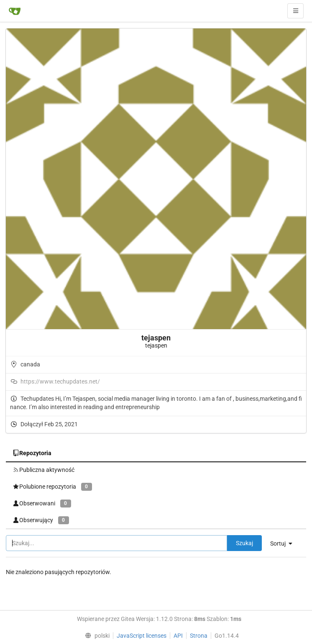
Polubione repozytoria (52, 487)
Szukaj (244, 543)
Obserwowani (42, 504)
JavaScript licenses (142, 636)
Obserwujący (41, 520)
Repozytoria (32, 453)
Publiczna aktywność (43, 470)
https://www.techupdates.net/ (60, 381)
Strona (199, 636)
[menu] (284, 544)
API (178, 636)
